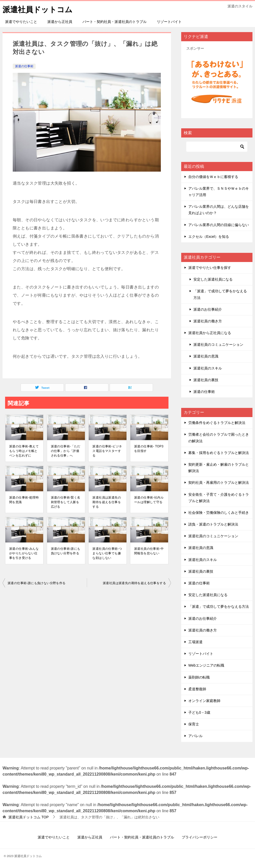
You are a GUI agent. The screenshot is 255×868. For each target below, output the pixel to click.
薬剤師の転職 (199, 677)
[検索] (217, 146)
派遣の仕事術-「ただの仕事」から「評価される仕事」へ (66, 451)
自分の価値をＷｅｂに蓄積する (213, 176)
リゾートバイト (169, 22)
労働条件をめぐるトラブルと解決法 (217, 423)
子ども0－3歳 (199, 712)
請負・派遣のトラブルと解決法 (213, 524)
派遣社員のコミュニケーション (218, 345)
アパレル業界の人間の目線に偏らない (219, 225)
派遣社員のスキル (208, 368)
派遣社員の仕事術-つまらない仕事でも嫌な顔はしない (107, 553)
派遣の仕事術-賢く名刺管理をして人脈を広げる (66, 502)
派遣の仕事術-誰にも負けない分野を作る (66, 551)
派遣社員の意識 (206, 356)
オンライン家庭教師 (204, 700)
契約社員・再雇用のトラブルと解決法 (219, 483)
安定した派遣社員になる (213, 279)
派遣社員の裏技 (206, 380)
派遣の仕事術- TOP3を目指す (149, 448)
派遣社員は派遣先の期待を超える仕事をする (107, 502)
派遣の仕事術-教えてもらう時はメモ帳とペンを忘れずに (24, 451)
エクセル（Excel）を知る (209, 236)
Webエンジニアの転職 (206, 665)
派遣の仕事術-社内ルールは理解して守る (149, 500)
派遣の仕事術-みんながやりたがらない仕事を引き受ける (24, 553)
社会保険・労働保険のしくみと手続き (219, 512)
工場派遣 (195, 642)
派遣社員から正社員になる (210, 333)
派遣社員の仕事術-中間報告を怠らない (149, 551)
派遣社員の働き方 (208, 321)
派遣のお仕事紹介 (208, 309)
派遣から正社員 (60, 22)
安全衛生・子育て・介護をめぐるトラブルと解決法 (219, 497)
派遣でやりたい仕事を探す (210, 268)
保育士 (194, 724)
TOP (29, 817)
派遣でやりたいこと (21, 22)
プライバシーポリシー (200, 837)
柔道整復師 (197, 689)
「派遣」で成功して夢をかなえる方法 (220, 294)
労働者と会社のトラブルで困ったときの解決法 (219, 438)
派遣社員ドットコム (38, 9)
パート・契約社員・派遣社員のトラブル (115, 22)
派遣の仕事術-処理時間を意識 (24, 500)
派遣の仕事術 (24, 66)
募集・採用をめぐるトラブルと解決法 (219, 452)
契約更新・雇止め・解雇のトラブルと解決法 (219, 468)
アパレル (195, 736)
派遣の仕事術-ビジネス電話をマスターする (107, 451)
